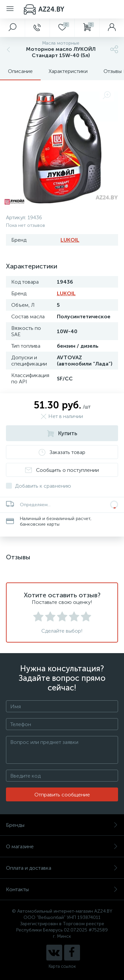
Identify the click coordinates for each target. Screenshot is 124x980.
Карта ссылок (62, 966)
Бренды (62, 825)
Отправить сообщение (62, 795)
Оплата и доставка (62, 868)
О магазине (62, 846)
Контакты (62, 889)
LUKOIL (70, 240)
